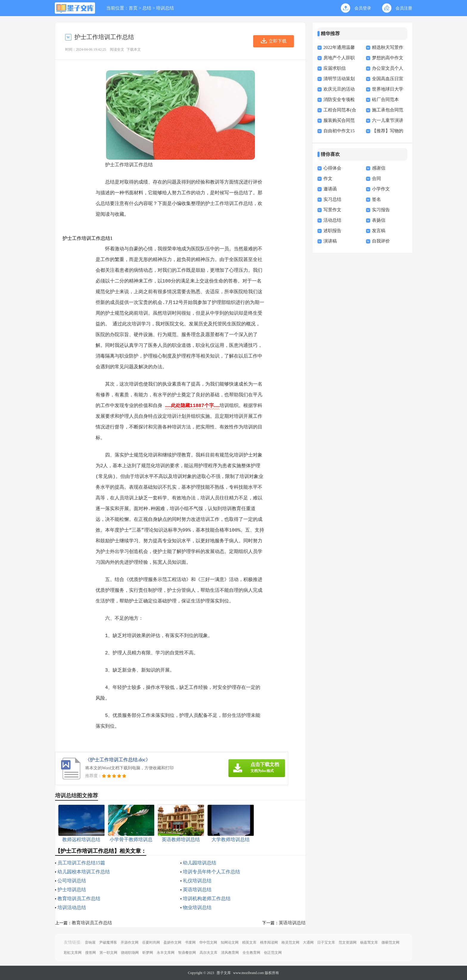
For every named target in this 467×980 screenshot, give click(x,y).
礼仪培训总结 (197, 881)
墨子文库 (224, 973)
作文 (328, 178)
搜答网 (91, 953)
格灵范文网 (290, 942)
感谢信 (379, 168)
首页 (133, 8)
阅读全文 (117, 49)
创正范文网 (273, 953)
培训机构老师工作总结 (207, 899)
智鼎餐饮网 (187, 953)
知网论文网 (230, 942)
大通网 (308, 942)
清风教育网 (230, 953)
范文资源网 (348, 942)
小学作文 (381, 189)
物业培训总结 (197, 907)
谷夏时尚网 (151, 942)
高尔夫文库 (208, 953)
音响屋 (90, 942)
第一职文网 (108, 953)
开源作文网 (130, 942)
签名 (376, 199)
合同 (376, 178)
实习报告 (381, 210)
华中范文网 (208, 942)
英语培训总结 (197, 890)
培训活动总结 (72, 907)
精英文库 (249, 942)
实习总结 (332, 199)
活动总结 (332, 220)
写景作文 (332, 210)
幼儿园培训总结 (200, 863)
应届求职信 (335, 68)
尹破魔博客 (108, 942)
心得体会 (332, 168)
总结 (147, 8)
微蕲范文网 (390, 942)
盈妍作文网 (172, 942)
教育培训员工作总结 (79, 899)
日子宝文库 (326, 942)
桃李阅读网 (269, 942)
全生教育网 (251, 953)
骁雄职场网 (130, 953)
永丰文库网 (166, 953)
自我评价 (381, 241)
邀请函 (330, 189)
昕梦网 (148, 953)
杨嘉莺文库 (369, 942)
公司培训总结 (72, 881)
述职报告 (332, 231)
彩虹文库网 (73, 953)
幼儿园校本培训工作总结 (84, 872)
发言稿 (379, 231)
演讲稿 (330, 241)
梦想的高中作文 (388, 58)
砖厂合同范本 (385, 100)
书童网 (190, 942)
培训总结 (165, 8)
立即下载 (278, 41)
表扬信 (379, 220)
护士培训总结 (72, 890)
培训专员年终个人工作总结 (211, 872)
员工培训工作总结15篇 (81, 863)
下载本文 (134, 49)
